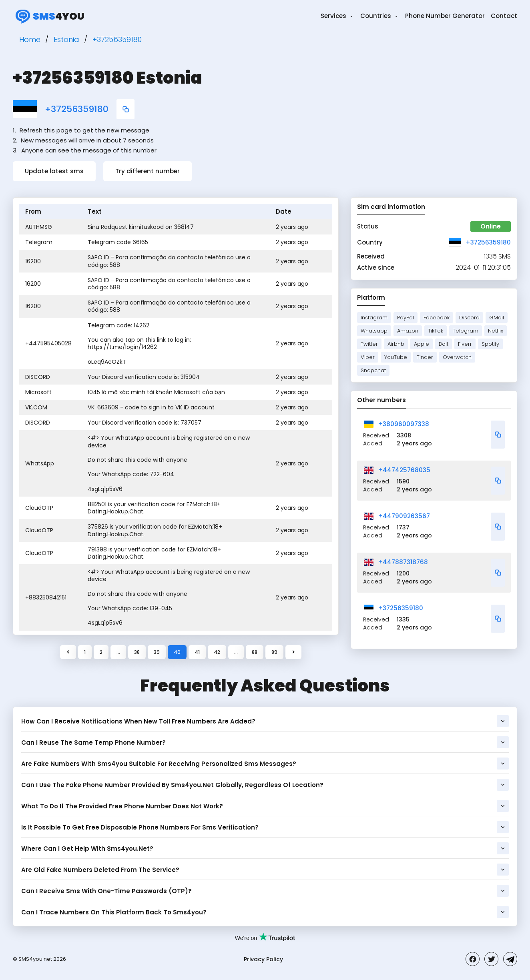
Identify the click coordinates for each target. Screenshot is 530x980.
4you (49, 16)
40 (177, 652)
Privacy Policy (263, 959)
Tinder (425, 357)
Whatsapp (374, 331)
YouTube (396, 357)
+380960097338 (404, 424)
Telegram (466, 331)
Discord (469, 318)
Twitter (369, 344)
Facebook (437, 318)
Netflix (496, 331)
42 (217, 652)
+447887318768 (403, 562)
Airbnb (396, 344)
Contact (504, 16)
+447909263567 (404, 516)
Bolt (444, 344)
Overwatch (457, 357)
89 (274, 652)
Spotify (490, 344)
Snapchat (373, 370)
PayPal (406, 318)
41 (197, 652)
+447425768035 (404, 470)
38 (137, 652)
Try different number (148, 171)
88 (255, 652)
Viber (368, 357)
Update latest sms (54, 171)
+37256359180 (77, 109)
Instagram (374, 318)
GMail (497, 318)
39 (157, 652)
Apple (422, 344)
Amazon (408, 331)
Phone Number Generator (445, 16)
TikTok (436, 331)
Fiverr (465, 344)
